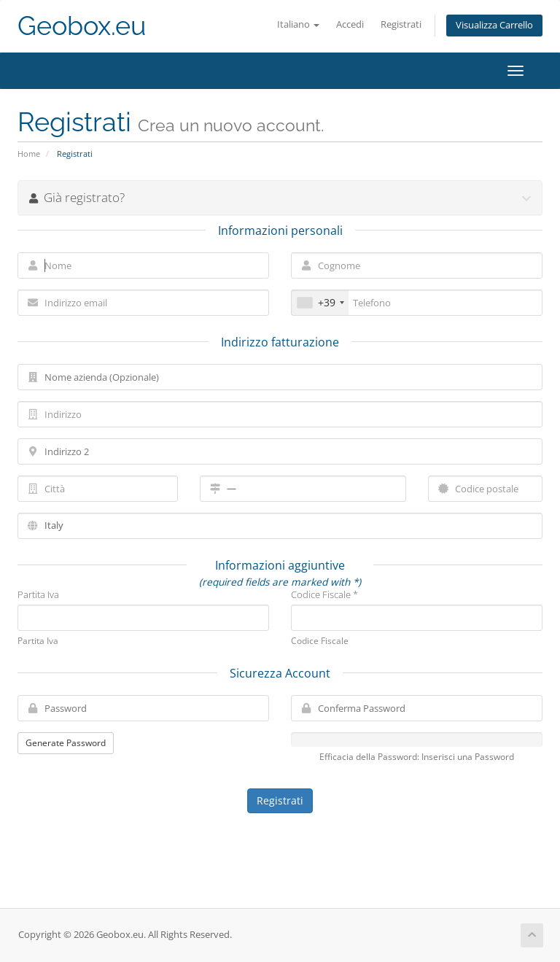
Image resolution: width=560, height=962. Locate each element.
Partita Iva (38, 594)
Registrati (401, 24)
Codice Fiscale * (324, 594)
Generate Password (66, 743)
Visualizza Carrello (494, 25)
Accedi (350, 24)
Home (29, 154)
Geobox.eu (82, 26)
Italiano (298, 24)
